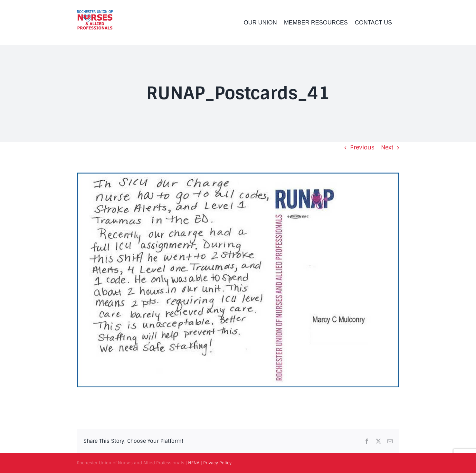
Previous (362, 147)
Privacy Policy (217, 463)
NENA (194, 463)
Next (387, 147)
